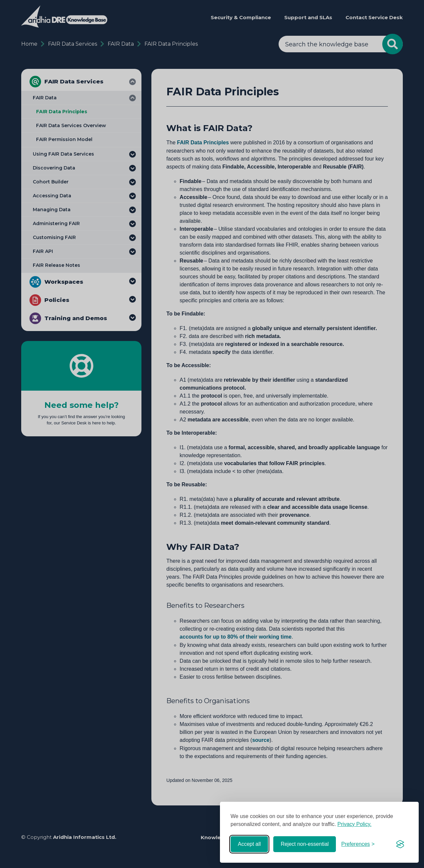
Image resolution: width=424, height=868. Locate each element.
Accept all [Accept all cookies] (249, 844)
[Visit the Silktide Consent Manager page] (400, 844)
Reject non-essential (305, 844)
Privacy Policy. (355, 824)
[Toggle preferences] (358, 844)
